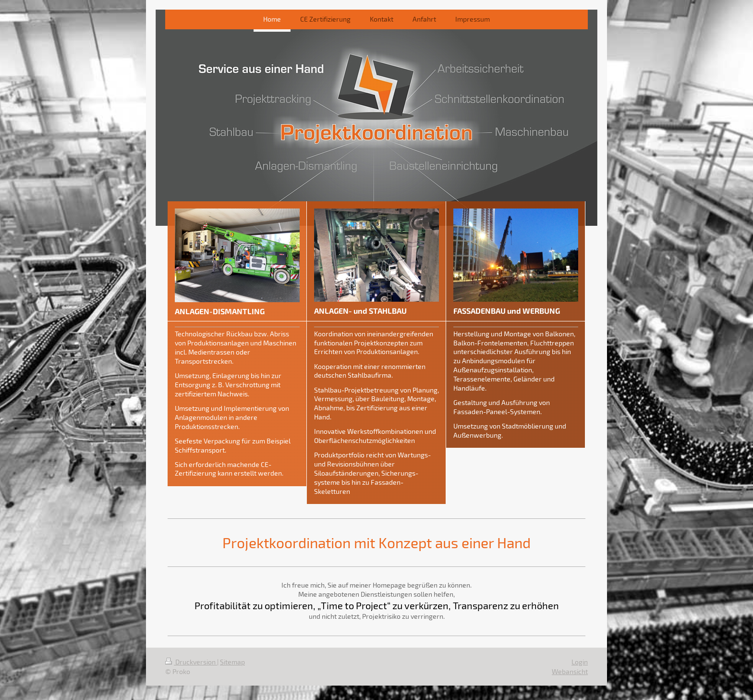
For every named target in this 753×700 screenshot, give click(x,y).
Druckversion (191, 662)
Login (580, 662)
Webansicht (570, 671)
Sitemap (232, 662)
